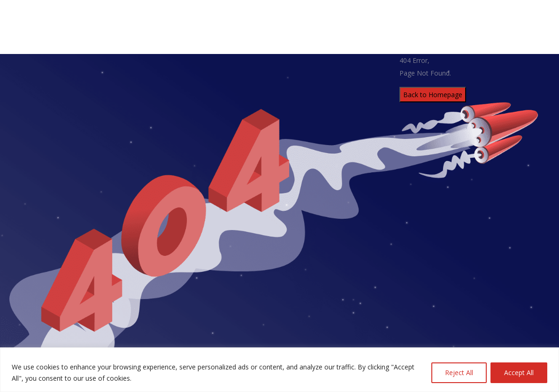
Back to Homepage (433, 95)
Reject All (459, 373)
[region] (279, 370)
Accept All (519, 373)
